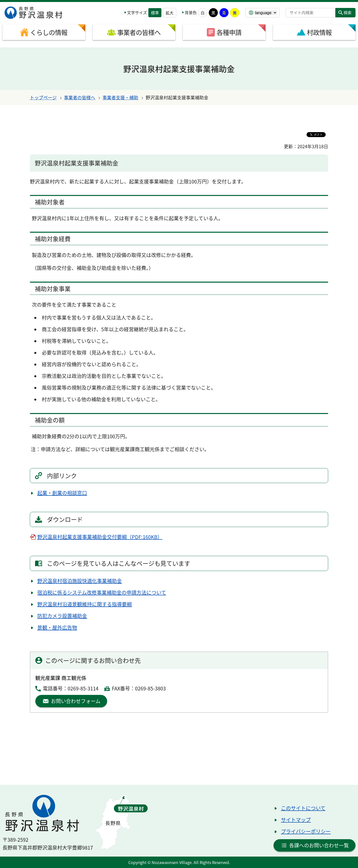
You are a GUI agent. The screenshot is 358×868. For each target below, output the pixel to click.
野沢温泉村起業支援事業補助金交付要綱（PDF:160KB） (100, 537)
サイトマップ (296, 820)
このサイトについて (303, 808)
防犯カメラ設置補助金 (62, 616)
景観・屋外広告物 (57, 627)
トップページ (43, 97)
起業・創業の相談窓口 (62, 493)
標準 (155, 13)
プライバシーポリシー (306, 831)
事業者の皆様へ (80, 97)
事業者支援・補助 (120, 97)
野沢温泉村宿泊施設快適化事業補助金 (80, 581)
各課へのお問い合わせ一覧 (319, 845)
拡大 (170, 13)
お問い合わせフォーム (76, 701)
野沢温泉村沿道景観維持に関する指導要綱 (85, 604)
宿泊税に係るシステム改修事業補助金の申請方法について (102, 592)
